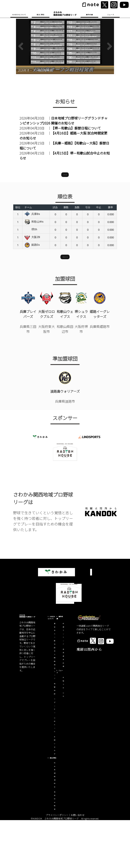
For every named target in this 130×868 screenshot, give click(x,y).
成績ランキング (63, 682)
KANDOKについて (19, 15)
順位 (18, 254)
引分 (88, 254)
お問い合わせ (78, 863)
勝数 (66, 254)
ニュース (111, 15)
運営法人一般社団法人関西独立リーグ (55, 699)
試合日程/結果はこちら (65, 303)
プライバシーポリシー (57, 863)
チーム (28, 254)
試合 (55, 254)
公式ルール (55, 773)
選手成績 (90, 15)
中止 (99, 254)
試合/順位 (41, 15)
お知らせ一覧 (65, 220)
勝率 (110, 254)
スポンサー (55, 754)
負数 (77, 254)
